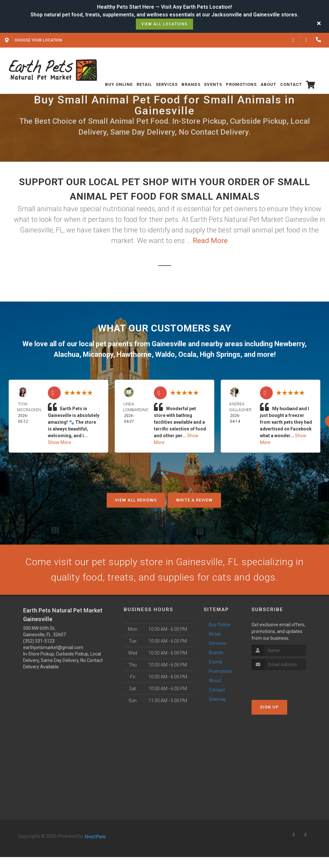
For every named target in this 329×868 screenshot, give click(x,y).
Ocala (187, 354)
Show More (59, 442)
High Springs (220, 354)
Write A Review (194, 500)
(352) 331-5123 (39, 641)
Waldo (165, 354)
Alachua (67, 354)
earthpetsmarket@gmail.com (53, 647)
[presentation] (286, 682)
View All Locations (164, 24)
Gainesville (169, 344)
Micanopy (98, 354)
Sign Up (269, 707)
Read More (210, 241)
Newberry (289, 344)
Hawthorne (134, 354)
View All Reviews (136, 500)
